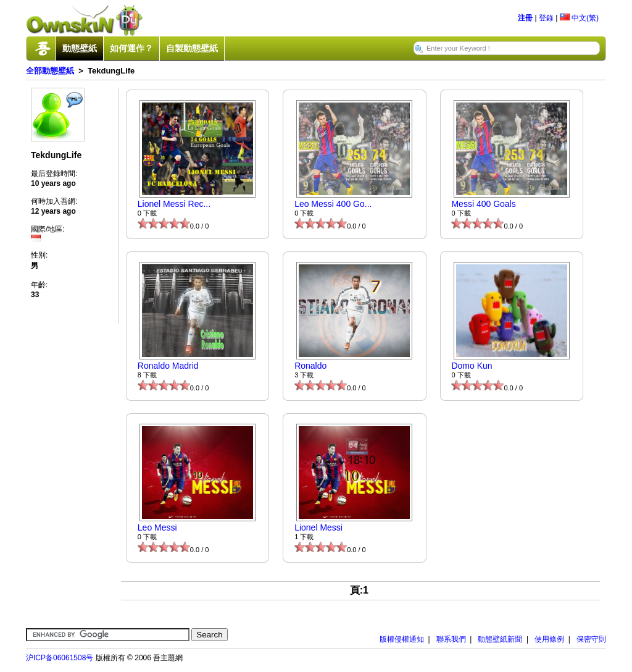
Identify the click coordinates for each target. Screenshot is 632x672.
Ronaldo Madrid (168, 366)
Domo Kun (472, 366)
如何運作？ (131, 48)
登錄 (546, 18)
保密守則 (591, 639)
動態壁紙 (80, 48)
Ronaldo (310, 366)
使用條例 (549, 639)
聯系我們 (451, 639)
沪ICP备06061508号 (60, 658)
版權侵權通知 (402, 639)
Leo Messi (157, 527)
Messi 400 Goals (483, 204)
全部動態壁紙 (50, 71)
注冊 (525, 18)
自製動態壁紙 (192, 48)
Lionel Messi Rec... (174, 204)
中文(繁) (579, 18)
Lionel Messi (318, 527)
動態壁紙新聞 (500, 639)
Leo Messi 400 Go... (333, 204)
